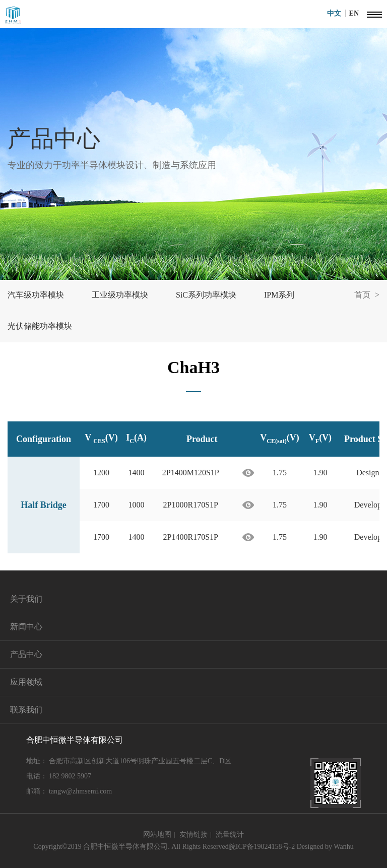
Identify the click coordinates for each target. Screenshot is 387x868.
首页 (362, 295)
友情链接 (193, 835)
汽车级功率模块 (36, 295)
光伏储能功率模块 (40, 326)
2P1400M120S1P (191, 473)
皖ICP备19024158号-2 (262, 847)
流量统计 (230, 835)
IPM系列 (279, 295)
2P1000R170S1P (191, 505)
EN (354, 13)
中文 (337, 13)
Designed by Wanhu (325, 847)
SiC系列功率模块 (206, 295)
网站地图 (157, 835)
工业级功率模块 (120, 295)
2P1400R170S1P (191, 537)
